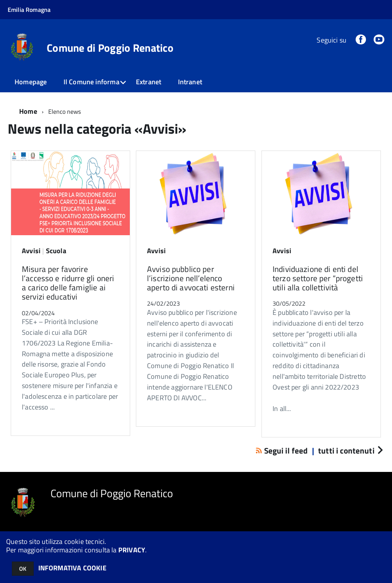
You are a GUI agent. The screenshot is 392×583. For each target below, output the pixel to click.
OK (23, 569)
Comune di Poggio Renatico (110, 48)
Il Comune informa (91, 82)
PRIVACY (132, 550)
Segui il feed (283, 450)
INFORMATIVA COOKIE (72, 568)
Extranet (149, 82)
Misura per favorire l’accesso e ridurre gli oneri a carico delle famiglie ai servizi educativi (68, 283)
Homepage (31, 82)
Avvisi (31, 251)
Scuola (56, 251)
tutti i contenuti (350, 450)
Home (28, 111)
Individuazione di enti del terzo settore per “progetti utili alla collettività (318, 278)
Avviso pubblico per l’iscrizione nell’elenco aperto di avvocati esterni (191, 278)
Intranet (190, 82)
